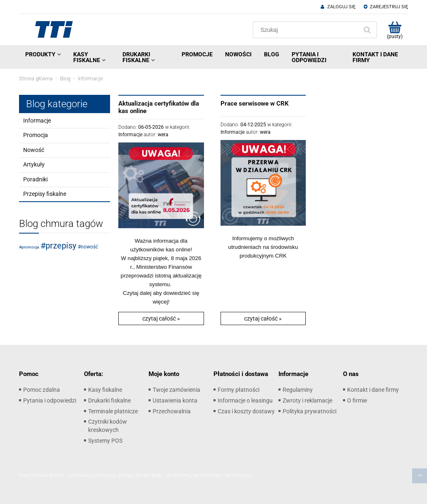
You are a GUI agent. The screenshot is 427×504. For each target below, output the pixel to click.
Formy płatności (239, 390)
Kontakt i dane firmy (373, 390)
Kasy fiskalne (105, 390)
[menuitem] (43, 54)
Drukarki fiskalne (109, 400)
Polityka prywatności (309, 411)
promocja (30, 247)
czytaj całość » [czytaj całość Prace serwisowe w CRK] (263, 318)
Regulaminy (298, 390)
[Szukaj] (367, 30)
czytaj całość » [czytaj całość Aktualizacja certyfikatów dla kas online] (161, 318)
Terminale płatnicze (113, 411)
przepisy (61, 246)
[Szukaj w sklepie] (307, 30)
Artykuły (34, 164)
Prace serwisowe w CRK (255, 104)
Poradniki (35, 179)
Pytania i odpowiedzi (50, 400)
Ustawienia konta (175, 400)
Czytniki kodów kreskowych (108, 426)
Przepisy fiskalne (45, 194)
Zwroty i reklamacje (307, 400)
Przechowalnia (172, 411)
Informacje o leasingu (245, 400)
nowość (89, 247)
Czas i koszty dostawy (246, 411)
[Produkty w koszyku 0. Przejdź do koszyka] (395, 30)
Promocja (36, 135)
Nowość (34, 150)
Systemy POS (105, 441)
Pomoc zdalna (42, 390)
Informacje (37, 121)
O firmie (357, 400)
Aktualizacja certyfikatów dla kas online (159, 107)
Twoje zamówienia (176, 390)
